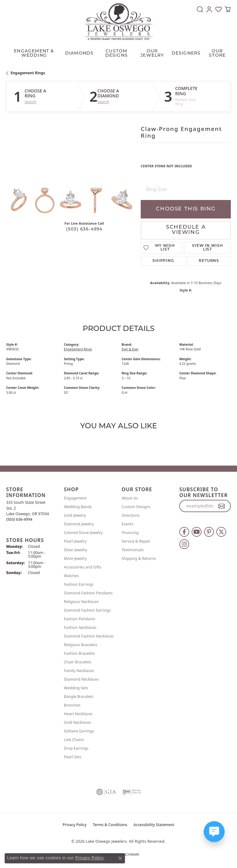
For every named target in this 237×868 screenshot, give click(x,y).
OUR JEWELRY (152, 53)
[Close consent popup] (120, 858)
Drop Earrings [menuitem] (76, 748)
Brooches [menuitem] (72, 705)
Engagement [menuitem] (75, 498)
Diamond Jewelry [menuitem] (79, 524)
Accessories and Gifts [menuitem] (83, 567)
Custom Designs (136, 507)
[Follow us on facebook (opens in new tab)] (184, 532)
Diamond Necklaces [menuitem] (81, 679)
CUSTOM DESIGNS (116, 53)
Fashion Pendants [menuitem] (80, 619)
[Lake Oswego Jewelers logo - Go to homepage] (119, 22)
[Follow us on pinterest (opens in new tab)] (209, 532)
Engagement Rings (28, 73)
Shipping (163, 261)
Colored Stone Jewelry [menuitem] (83, 533)
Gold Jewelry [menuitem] (75, 515)
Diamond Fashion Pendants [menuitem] (88, 593)
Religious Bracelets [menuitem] (81, 645)
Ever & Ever (130, 349)
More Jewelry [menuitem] (75, 558)
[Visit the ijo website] (131, 792)
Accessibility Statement (154, 825)
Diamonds (79, 53)
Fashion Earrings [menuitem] (79, 584)
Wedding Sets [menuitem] (76, 688)
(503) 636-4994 (84, 229)
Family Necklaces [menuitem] (79, 671)
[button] (200, 9)
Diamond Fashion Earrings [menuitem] (87, 610)
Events (127, 524)
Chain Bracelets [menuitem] (78, 662)
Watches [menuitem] (71, 576)
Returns (209, 261)
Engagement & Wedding (34, 53)
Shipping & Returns (139, 558)
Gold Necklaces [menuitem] (77, 722)
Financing (130, 533)
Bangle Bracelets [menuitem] (79, 697)
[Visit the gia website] (106, 792)
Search (31, 102)
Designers (186, 53)
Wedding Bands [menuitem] (78, 507)
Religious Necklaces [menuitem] (81, 602)
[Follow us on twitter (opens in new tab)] (221, 532)
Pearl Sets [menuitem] (73, 757)
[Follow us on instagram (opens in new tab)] (184, 544)
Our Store (217, 53)
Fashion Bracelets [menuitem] (79, 653)
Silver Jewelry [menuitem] (75, 550)
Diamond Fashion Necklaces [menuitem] (89, 636)
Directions (131, 515)
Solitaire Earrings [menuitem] (79, 731)
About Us (130, 498)
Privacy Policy (75, 825)
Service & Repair (136, 541)
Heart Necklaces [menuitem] (78, 714)
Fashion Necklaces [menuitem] (80, 628)
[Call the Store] (19, 519)
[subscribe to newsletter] (222, 506)
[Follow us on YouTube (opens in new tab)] (197, 532)
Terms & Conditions (110, 825)
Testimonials (133, 550)
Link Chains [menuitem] (74, 740)
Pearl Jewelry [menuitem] (75, 541)
